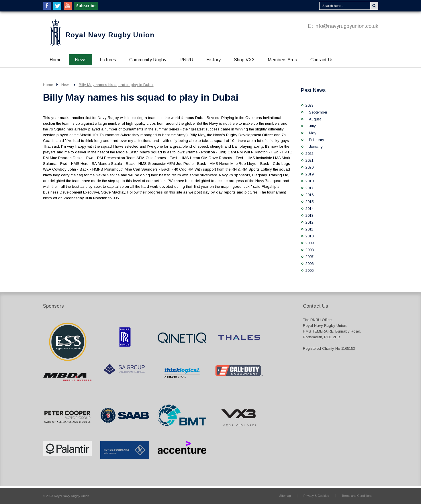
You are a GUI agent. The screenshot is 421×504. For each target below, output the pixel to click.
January (316, 147)
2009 (310, 243)
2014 (310, 209)
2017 (310, 188)
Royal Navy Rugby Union (110, 35)
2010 (310, 236)
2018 (310, 181)
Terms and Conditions (357, 496)
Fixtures (108, 60)
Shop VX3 (244, 60)
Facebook (47, 6)
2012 (310, 222)
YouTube (68, 6)
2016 (310, 195)
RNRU (186, 60)
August (315, 119)
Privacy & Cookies (316, 496)
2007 (310, 257)
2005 (310, 270)
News (81, 60)
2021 (310, 160)
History (214, 60)
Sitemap (285, 496)
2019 (310, 174)
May (313, 133)
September (318, 112)
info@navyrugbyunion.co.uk (346, 26)
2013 (310, 215)
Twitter (57, 6)
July (312, 126)
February (317, 140)
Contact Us (322, 60)
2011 (309, 229)
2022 (310, 154)
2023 (310, 105)
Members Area (282, 60)
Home (56, 60)
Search (374, 6)
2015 (310, 202)
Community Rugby (148, 60)
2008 (310, 250)
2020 (310, 167)
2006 (310, 264)
